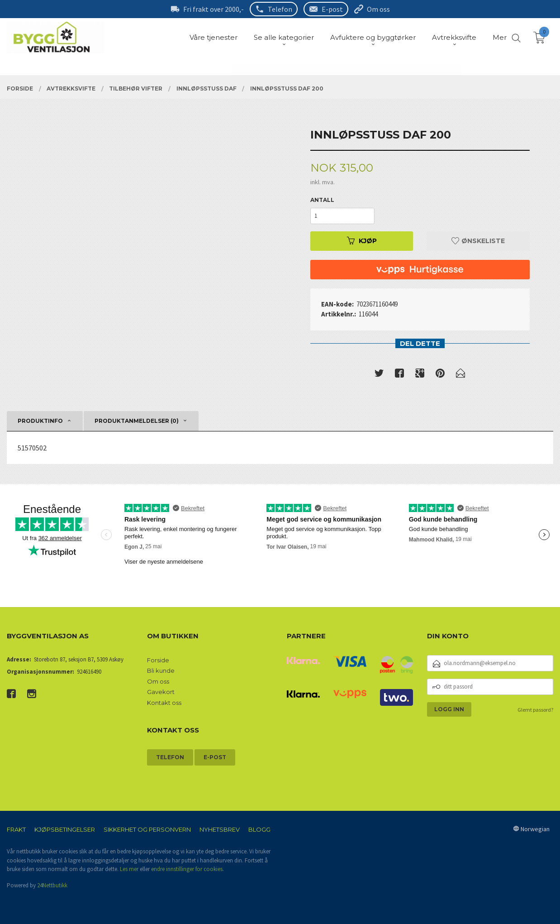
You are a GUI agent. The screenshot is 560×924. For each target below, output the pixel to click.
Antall (322, 200)
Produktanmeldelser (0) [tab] (137, 421)
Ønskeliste (478, 241)
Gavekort (161, 692)
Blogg (259, 829)
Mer (500, 37)
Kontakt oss (164, 703)
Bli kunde (161, 670)
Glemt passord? (535, 710)
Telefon (280, 9)
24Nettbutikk (52, 885)
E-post (332, 9)
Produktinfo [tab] (40, 421)
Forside (158, 660)
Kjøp (362, 241)
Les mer (129, 869)
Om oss (378, 9)
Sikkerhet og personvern (147, 829)
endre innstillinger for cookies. (187, 869)
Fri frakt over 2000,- (214, 9)
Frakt (16, 829)
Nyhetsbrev (220, 829)
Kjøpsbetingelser (65, 829)
